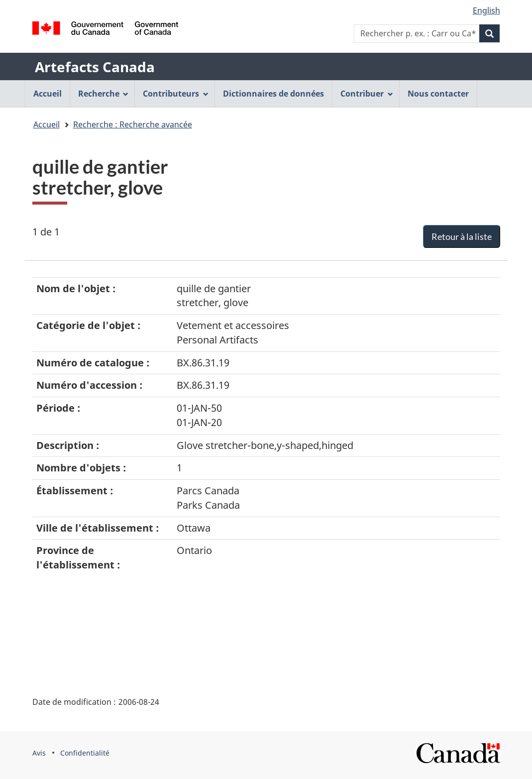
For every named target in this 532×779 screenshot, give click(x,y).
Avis (39, 753)
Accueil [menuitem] (48, 94)
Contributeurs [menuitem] (176, 94)
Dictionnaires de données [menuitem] (273, 94)
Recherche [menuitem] (104, 94)
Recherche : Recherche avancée (133, 124)
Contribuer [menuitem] (367, 94)
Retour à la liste (462, 236)
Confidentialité (85, 753)
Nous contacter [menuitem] (438, 94)
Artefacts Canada (95, 67)
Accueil (47, 124)
